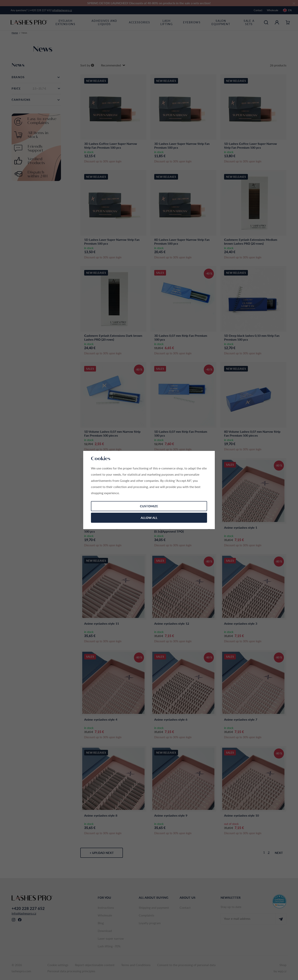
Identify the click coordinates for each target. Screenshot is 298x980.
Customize (149, 506)
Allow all (149, 518)
